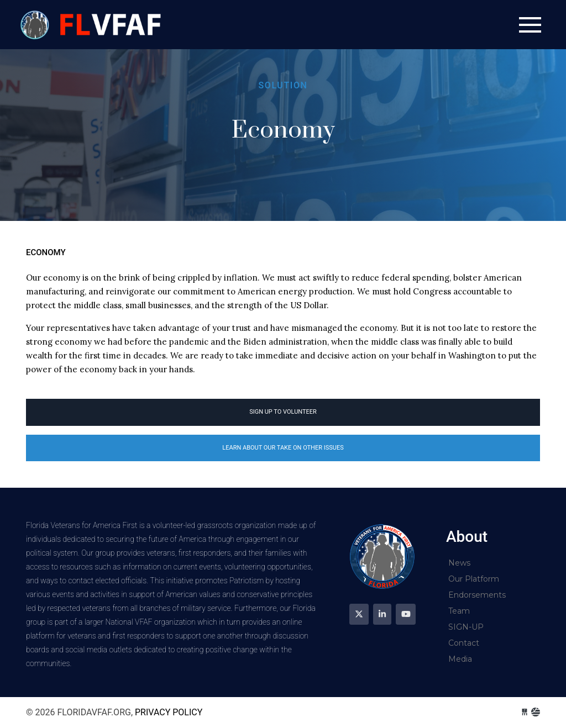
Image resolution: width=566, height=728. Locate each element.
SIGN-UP (466, 627)
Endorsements (477, 595)
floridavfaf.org (92, 25)
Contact (464, 643)
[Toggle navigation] (530, 25)
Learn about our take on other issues (283, 448)
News (459, 563)
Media (460, 659)
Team (459, 611)
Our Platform (474, 579)
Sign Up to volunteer (283, 412)
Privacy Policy (169, 712)
